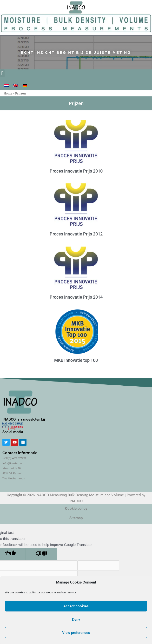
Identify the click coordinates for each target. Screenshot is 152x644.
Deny (76, 619)
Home (8, 93)
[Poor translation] (41, 554)
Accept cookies (76, 606)
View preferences (76, 633)
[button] (2, 73)
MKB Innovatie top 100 (76, 360)
